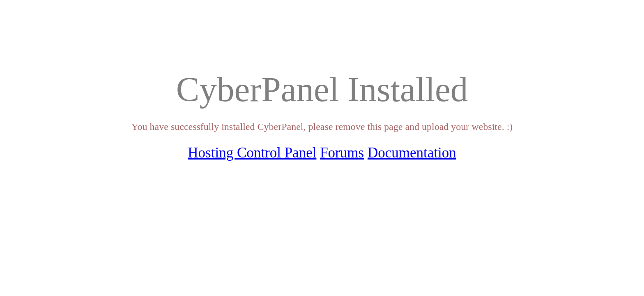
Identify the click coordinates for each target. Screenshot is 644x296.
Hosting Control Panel (252, 153)
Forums (342, 153)
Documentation (412, 153)
